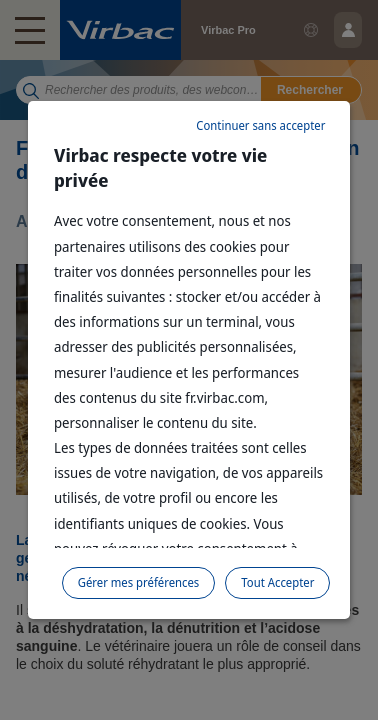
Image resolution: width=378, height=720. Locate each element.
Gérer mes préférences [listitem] (139, 582)
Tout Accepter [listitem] (277, 582)
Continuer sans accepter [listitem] (260, 125)
